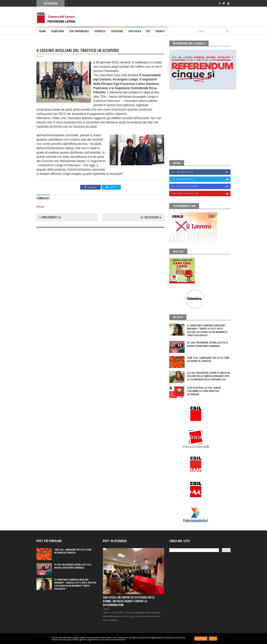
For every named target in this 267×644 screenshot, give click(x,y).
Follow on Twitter (201, 179)
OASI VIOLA (135, 31)
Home (42, 31)
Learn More (201, 639)
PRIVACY (160, 31)
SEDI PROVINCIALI (79, 31)
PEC (148, 31)
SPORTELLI (100, 31)
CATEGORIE (117, 31)
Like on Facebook (201, 172)
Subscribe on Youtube (201, 194)
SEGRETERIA (58, 31)
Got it (213, 639)
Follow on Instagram (201, 186)
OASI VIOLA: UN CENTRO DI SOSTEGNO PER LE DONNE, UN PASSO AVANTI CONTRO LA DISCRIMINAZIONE (129, 601)
